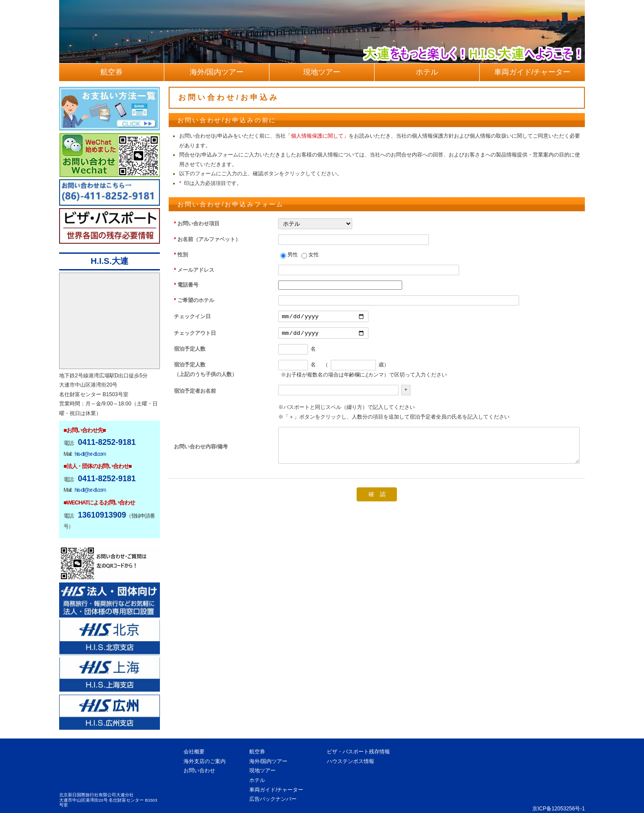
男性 (293, 255)
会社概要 (194, 752)
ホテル (257, 780)
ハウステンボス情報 (350, 761)
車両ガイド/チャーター (276, 790)
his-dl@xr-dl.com (90, 454)
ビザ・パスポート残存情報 (358, 752)
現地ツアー (262, 770)
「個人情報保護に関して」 (317, 136)
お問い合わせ (199, 770)
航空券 (257, 752)
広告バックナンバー (273, 799)
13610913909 (102, 515)
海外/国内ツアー (268, 761)
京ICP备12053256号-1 (559, 809)
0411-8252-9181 (107, 442)
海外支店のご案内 (205, 761)
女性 (314, 255)
